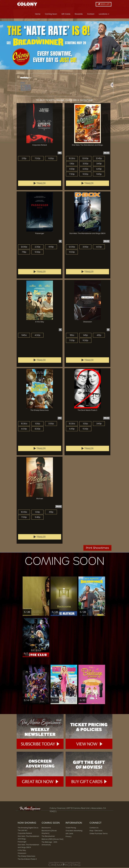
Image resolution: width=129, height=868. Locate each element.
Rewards (79, 15)
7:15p (24, 253)
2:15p (24, 159)
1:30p (72, 164)
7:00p (37, 159)
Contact (91, 15)
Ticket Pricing (71, 828)
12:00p (85, 159)
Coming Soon (51, 15)
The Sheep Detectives (26, 857)
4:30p (72, 170)
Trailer (40, 184)
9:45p (99, 175)
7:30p (72, 175)
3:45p (99, 164)
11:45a (24, 336)
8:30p (37, 430)
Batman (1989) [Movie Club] (52, 840)
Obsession (22, 854)
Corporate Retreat (25, 834)
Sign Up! (104, 4)
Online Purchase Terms (99, 834)
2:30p (37, 248)
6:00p (85, 170)
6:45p (99, 170)
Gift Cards (66, 15)
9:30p (51, 159)
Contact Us (94, 828)
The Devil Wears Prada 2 (27, 860)
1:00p (38, 424)
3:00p (85, 164)
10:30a (72, 159)
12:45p (99, 159)
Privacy (68, 837)
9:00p (85, 175)
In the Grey (22, 851)
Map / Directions (96, 831)
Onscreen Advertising (74, 831)
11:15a (72, 336)
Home (38, 15)
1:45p (85, 336)
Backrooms (46, 828)
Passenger (22, 843)
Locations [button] (104, 15)
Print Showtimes (97, 549)
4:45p (51, 248)
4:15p (99, 336)
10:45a (24, 513)
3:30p (51, 424)
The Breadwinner (48, 837)
